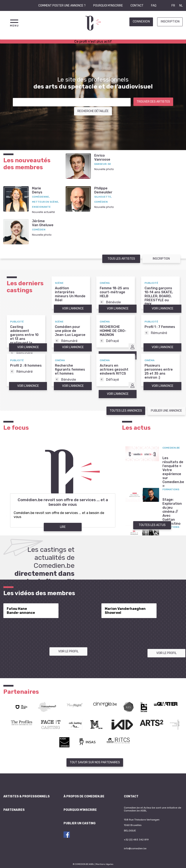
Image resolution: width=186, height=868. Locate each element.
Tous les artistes (121, 259)
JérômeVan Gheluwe (43, 223)
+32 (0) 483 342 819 (136, 840)
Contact (137, 6)
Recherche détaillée (93, 111)
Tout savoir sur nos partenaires (95, 762)
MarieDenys (37, 190)
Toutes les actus (152, 525)
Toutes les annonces (126, 411)
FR (173, 6)
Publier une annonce (166, 411)
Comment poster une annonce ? (62, 6)
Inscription (170, 22)
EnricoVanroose (102, 157)
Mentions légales (105, 864)
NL (181, 6)
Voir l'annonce (73, 308)
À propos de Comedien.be (84, 796)
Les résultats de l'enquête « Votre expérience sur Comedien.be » (173, 472)
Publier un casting (80, 823)
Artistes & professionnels (27, 796)
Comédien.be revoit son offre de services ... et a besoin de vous (63, 502)
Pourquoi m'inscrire (108, 6)
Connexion (141, 22)
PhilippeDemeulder (103, 190)
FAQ (154, 6)
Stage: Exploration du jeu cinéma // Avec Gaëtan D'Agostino (172, 512)
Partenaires (14, 810)
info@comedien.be (135, 848)
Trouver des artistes (153, 102)
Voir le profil (68, 651)
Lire (63, 527)
